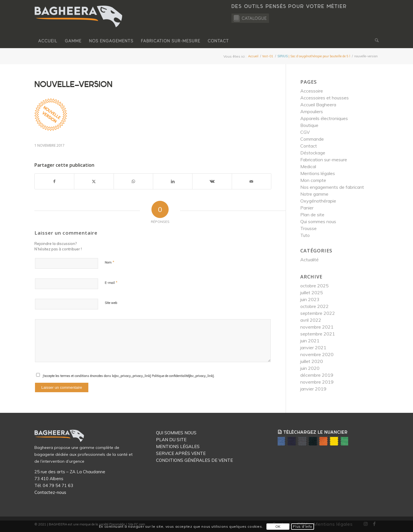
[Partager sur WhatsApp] (133, 181)
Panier (307, 208)
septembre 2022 (318, 313)
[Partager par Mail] (252, 181)
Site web (111, 303)
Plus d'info (303, 526)
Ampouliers (312, 111)
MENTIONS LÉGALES (178, 446)
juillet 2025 (312, 292)
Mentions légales (318, 173)
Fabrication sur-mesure (324, 160)
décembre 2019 (317, 375)
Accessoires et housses (325, 98)
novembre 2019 (317, 382)
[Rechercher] (375, 41)
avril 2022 (311, 320)
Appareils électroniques (324, 118)
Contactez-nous (50, 492)
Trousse (308, 228)
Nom (110, 262)
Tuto (305, 235)
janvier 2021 (313, 348)
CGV (305, 132)
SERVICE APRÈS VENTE (181, 453)
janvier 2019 (313, 389)
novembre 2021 (317, 327)
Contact (309, 146)
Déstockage (313, 153)
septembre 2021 (318, 334)
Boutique (309, 125)
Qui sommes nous (318, 221)
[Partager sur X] (94, 181)
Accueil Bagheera (318, 105)
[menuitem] (48, 41)
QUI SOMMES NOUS (176, 433)
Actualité (309, 260)
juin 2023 (310, 299)
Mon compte (313, 180)
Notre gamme (314, 194)
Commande (312, 139)
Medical (308, 166)
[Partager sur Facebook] (54, 181)
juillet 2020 (312, 361)
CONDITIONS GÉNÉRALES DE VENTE (194, 460)
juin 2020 (310, 368)
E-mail (111, 282)
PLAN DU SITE (171, 440)
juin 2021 (310, 341)
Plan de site (312, 215)
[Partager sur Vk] (212, 181)
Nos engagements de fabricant (332, 187)
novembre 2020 (317, 354)
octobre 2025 (314, 286)
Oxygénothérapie (318, 201)
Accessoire (312, 91)
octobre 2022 (314, 306)
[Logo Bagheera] (79, 22)
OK (278, 526)
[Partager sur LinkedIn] (173, 181)
